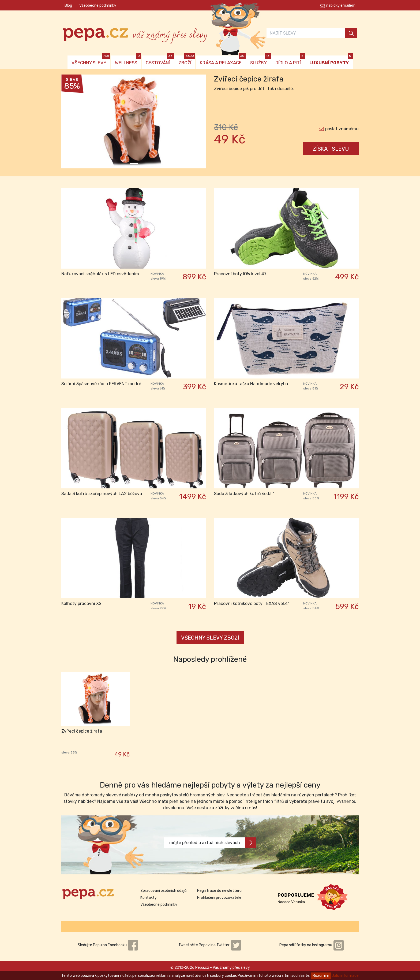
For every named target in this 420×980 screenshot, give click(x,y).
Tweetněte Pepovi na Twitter (210, 945)
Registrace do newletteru (219, 891)
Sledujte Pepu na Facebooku (108, 945)
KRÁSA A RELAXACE (223, 60)
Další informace (345, 976)
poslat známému (342, 129)
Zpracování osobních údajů (163, 891)
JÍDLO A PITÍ (290, 60)
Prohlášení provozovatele (219, 898)
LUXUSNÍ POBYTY (331, 60)
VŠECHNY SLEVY (91, 60)
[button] (72, 123)
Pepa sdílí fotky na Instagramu (312, 945)
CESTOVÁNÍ (160, 60)
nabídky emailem (341, 5)
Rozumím (321, 976)
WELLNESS (128, 60)
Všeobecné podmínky (98, 5)
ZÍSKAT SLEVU (331, 149)
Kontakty (149, 898)
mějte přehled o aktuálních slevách (213, 843)
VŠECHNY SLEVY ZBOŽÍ (210, 638)
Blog (68, 5)
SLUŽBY (260, 60)
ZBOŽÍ (187, 60)
